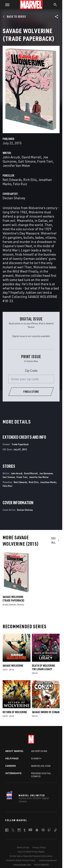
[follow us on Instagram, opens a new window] (19, 831)
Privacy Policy (39, 848)
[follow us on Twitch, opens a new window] (49, 831)
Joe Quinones (46, 473)
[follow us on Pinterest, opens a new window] (43, 830)
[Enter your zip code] (31, 379)
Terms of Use (23, 848)
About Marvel (14, 751)
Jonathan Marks (48, 482)
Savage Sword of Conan (46, 712)
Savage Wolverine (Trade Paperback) (13, 599)
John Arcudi (11, 157)
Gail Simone (27, 161)
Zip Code (31, 370)
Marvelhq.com (41, 766)
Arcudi (5, 605)
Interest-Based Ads (22, 865)
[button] (6, 5)
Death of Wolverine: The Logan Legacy (44, 667)
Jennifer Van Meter (16, 166)
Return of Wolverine (15, 712)
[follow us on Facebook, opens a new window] (7, 831)
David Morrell (31, 157)
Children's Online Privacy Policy (21, 860)
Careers (11, 766)
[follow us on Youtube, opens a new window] (30, 830)
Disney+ (36, 759)
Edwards (12, 605)
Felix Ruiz (20, 184)
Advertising (39, 751)
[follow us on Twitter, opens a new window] (13, 831)
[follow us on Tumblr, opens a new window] (25, 831)
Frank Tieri (45, 161)
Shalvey (20, 605)
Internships (13, 773)
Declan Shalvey (14, 198)
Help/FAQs (12, 759)
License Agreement (48, 860)
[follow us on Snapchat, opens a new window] (37, 830)
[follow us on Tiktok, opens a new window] (55, 831)
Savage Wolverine (13, 666)
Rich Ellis (30, 180)
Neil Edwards (12, 180)
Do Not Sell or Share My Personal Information (31, 856)
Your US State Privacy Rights (31, 852)
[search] (55, 5)
